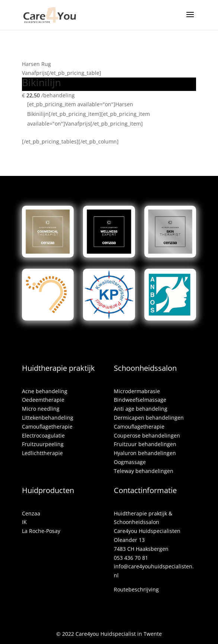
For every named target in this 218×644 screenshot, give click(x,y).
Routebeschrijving (136, 589)
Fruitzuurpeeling (43, 444)
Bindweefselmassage (140, 400)
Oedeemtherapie (43, 400)
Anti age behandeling (141, 409)
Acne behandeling (45, 391)
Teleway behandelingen (144, 471)
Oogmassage (130, 462)
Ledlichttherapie (42, 453)
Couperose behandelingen (147, 435)
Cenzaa (31, 513)
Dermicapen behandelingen (149, 418)
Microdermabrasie (137, 391)
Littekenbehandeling (48, 418)
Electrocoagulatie (43, 435)
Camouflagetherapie (47, 427)
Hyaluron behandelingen (145, 453)
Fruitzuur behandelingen (145, 444)
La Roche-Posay (41, 531)
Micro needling (41, 409)
